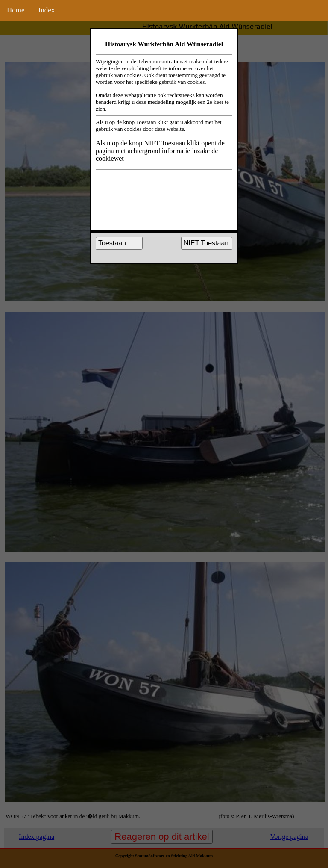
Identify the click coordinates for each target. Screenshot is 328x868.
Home (16, 10)
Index (47, 10)
